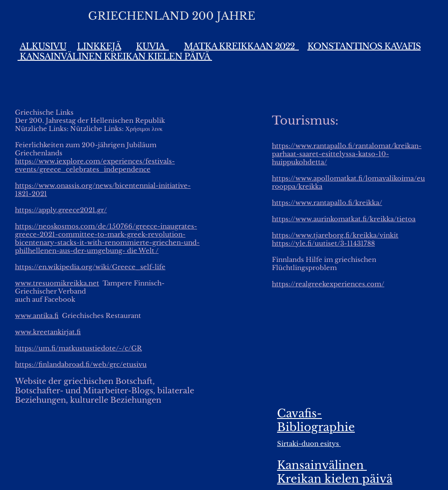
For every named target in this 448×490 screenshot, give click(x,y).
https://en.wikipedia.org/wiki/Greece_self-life (90, 267)
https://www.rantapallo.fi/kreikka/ (327, 203)
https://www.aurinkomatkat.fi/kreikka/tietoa (344, 219)
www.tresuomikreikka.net (57, 283)
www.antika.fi (37, 316)
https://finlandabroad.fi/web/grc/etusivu (81, 364)
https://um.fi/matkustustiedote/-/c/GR (78, 348)
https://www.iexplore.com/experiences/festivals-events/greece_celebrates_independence (95, 165)
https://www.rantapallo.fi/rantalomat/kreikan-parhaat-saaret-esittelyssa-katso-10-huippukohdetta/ (347, 154)
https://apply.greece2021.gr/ (61, 210)
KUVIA (152, 46)
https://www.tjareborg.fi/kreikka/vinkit (335, 235)
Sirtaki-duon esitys (309, 444)
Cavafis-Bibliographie (316, 420)
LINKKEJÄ (99, 46)
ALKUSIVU (43, 46)
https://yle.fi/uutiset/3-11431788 (323, 243)
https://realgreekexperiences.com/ (328, 284)
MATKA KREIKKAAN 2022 (241, 46)
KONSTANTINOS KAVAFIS (364, 46)
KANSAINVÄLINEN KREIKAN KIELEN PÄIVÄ (115, 56)
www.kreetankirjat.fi (48, 332)
